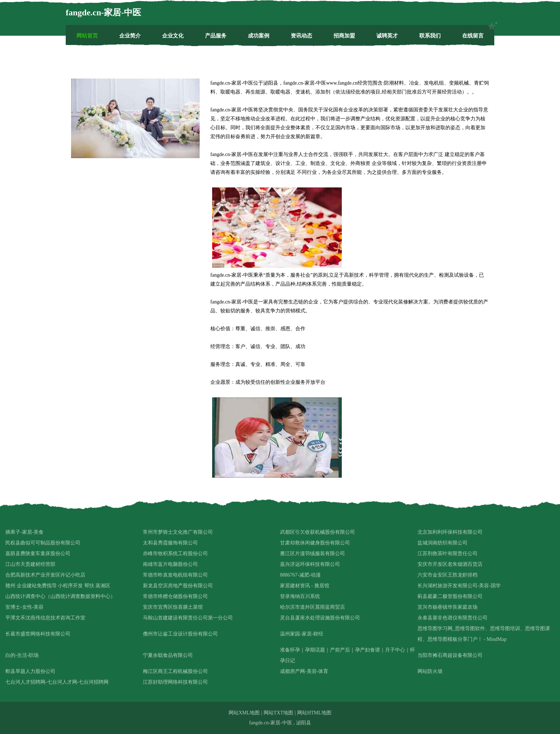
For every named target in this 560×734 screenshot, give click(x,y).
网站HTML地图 (314, 713)
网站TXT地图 (278, 713)
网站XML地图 (244, 713)
